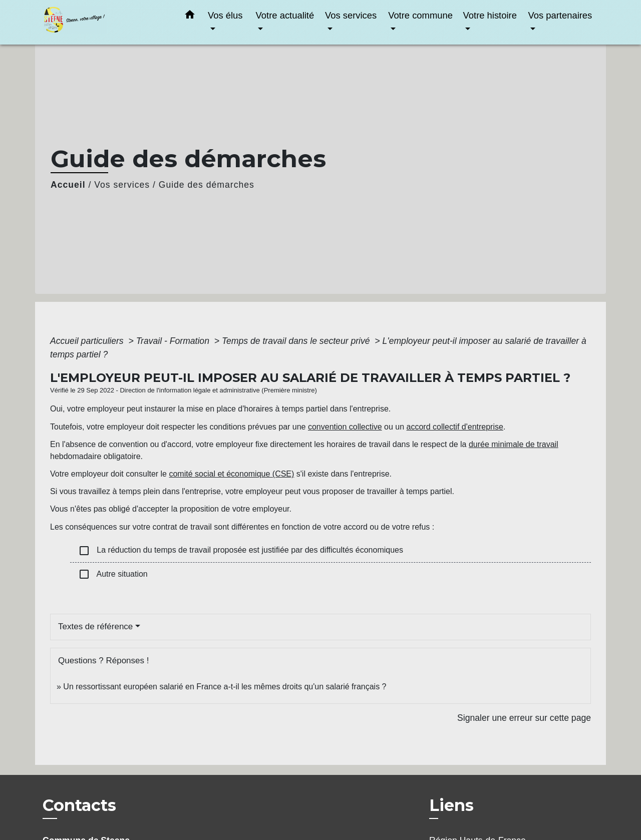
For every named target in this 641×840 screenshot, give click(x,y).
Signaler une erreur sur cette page (524, 718)
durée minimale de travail (514, 444)
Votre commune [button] (420, 15)
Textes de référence (95, 626)
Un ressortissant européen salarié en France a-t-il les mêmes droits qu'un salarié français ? (225, 687)
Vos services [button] (351, 15)
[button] (190, 17)
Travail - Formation (174, 341)
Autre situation (113, 574)
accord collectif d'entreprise (455, 427)
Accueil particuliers (88, 341)
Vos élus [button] (225, 15)
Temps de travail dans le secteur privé (297, 341)
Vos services (122, 185)
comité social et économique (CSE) (231, 474)
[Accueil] (105, 22)
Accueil (68, 185)
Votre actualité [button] (285, 15)
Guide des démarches (207, 185)
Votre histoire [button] (490, 15)
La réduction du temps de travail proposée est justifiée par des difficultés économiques (241, 551)
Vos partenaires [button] (560, 15)
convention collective (345, 427)
